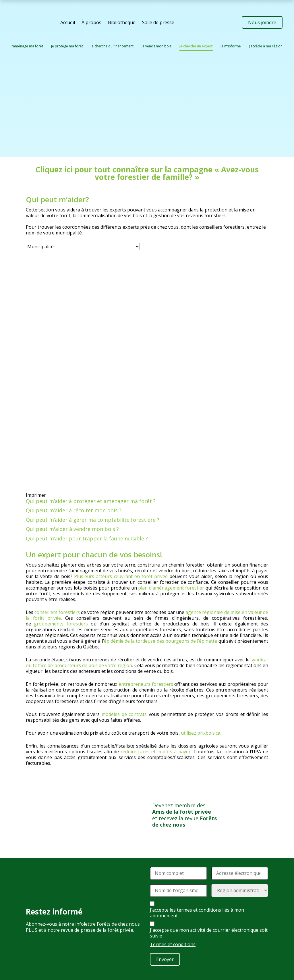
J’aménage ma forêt (27, 46)
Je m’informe (231, 46)
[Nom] (178, 873)
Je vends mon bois (156, 46)
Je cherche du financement (112, 46)
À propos (91, 22)
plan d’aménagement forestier (171, 588)
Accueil (68, 22)
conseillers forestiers (57, 612)
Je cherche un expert (196, 46)
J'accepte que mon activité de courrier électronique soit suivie (209, 933)
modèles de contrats (124, 714)
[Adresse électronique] (240, 873)
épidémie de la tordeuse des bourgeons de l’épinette (161, 641)
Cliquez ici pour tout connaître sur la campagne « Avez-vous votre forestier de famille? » (147, 173)
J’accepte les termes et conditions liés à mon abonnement (197, 913)
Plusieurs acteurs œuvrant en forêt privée (121, 576)
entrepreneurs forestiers (146, 684)
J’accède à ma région (266, 46)
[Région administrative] (240, 891)
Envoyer (165, 959)
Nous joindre (262, 22)
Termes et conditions (173, 944)
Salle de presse (158, 22)
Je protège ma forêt (67, 46)
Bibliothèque (122, 22)
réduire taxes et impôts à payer (155, 752)
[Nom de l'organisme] (178, 891)
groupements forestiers (61, 624)
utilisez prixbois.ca (201, 733)
